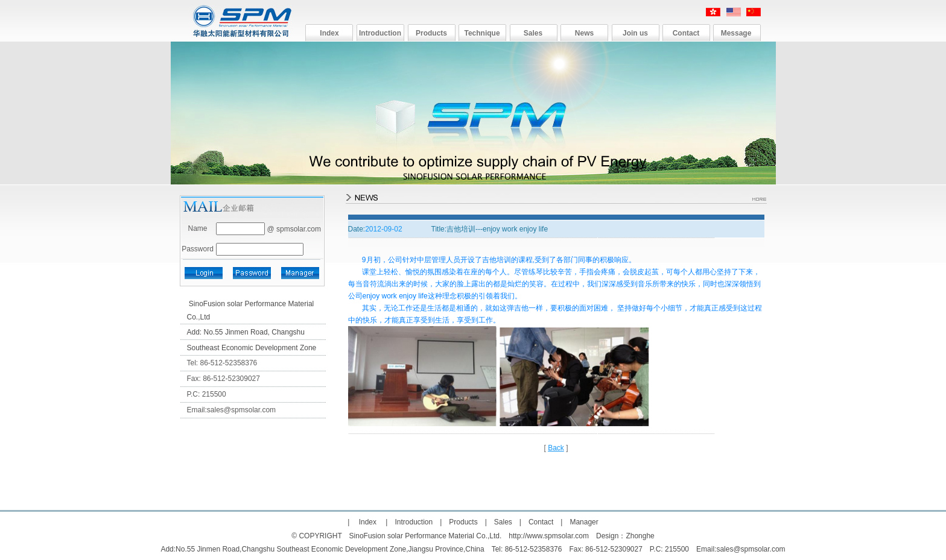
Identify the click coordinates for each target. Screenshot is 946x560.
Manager (584, 522)
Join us (635, 33)
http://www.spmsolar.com (549, 536)
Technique (482, 33)
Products (431, 33)
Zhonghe (640, 536)
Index (329, 33)
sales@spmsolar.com (241, 410)
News (584, 33)
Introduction (380, 33)
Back (556, 448)
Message (736, 33)
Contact (686, 33)
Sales (533, 33)
